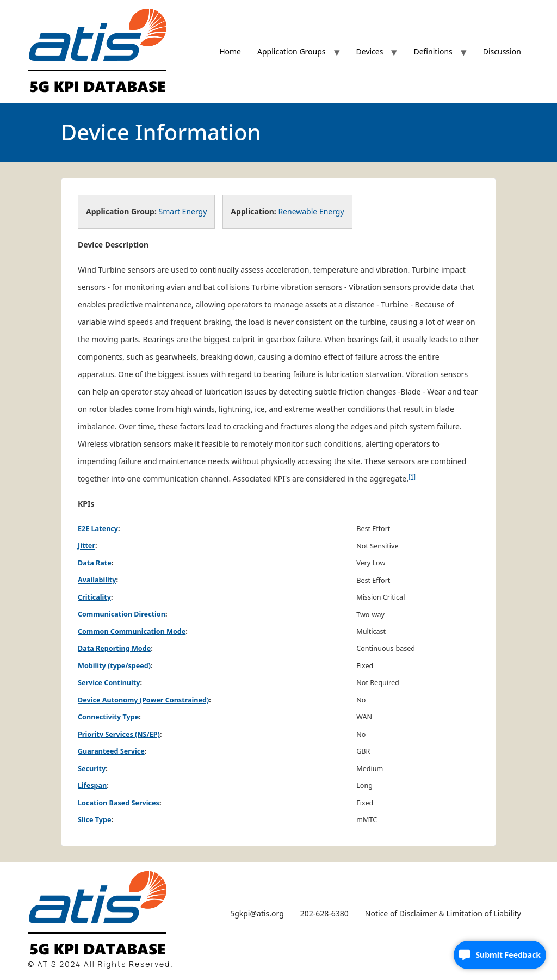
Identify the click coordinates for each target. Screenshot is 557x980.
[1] (412, 477)
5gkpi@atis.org (257, 913)
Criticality (94, 597)
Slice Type (94, 820)
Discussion (502, 51)
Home (230, 51)
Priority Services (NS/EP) (119, 734)
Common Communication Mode (132, 631)
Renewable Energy (311, 211)
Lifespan (92, 785)
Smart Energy (183, 211)
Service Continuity (109, 683)
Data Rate (95, 563)
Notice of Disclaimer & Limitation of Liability (443, 913)
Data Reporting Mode (114, 648)
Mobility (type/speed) (114, 666)
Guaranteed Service (111, 751)
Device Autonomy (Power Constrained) (143, 700)
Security (92, 769)
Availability (97, 580)
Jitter (86, 546)
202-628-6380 (324, 913)
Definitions (433, 51)
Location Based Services (119, 803)
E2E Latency (98, 529)
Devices (370, 51)
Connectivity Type (108, 717)
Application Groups (292, 51)
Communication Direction (122, 615)
